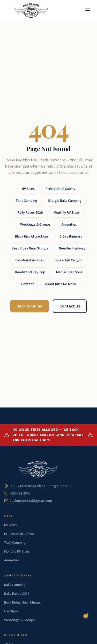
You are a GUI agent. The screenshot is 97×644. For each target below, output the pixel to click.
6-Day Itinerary (71, 237)
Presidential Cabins (60, 189)
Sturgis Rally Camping (65, 201)
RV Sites (28, 189)
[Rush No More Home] (31, 10)
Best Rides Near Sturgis (30, 248)
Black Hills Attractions (32, 237)
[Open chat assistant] (86, 616)
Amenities (69, 225)
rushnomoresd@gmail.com (28, 501)
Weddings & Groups (35, 225)
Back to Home (29, 306)
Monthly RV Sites (66, 213)
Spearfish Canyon (69, 260)
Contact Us (70, 306)
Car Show (11, 611)
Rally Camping (15, 585)
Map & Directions (69, 272)
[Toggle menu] (88, 10)
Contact (28, 284)
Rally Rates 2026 (30, 213)
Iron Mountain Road (30, 260)
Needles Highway (72, 248)
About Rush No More (60, 284)
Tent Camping (26, 201)
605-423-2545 (17, 493)
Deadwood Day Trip (30, 272)
